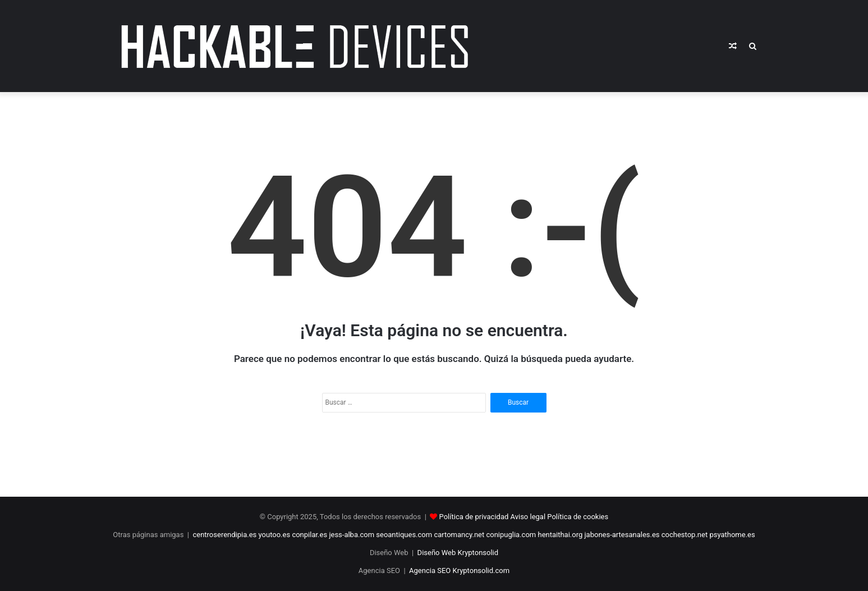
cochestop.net (685, 535)
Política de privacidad (474, 517)
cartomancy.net (459, 535)
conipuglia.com (511, 535)
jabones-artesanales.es (622, 535)
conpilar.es (309, 535)
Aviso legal (528, 517)
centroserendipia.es (224, 535)
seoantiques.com (404, 535)
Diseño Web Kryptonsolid (458, 553)
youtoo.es (275, 535)
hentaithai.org (560, 535)
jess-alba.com (352, 535)
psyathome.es (732, 535)
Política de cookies (578, 517)
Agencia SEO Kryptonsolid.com (459, 571)
